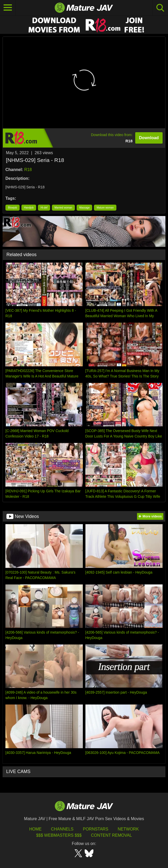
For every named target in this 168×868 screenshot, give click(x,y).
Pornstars (95, 829)
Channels (62, 829)
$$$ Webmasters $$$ (59, 835)
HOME (35, 829)
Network (128, 829)
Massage (85, 208)
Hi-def (44, 208)
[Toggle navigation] (8, 8)
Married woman (63, 208)
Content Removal (111, 835)
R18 (28, 170)
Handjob (29, 208)
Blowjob (13, 208)
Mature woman (105, 208)
